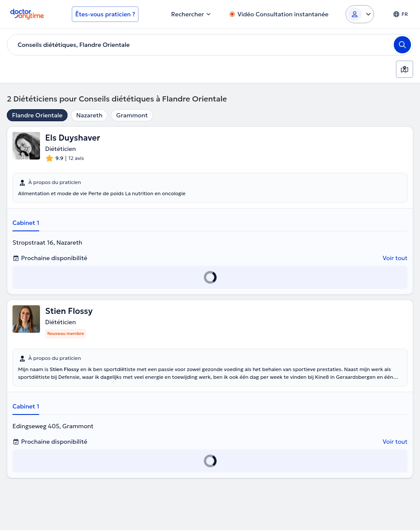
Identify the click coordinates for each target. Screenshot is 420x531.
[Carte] (405, 69)
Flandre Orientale (37, 115)
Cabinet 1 (26, 223)
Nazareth (89, 115)
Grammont (132, 115)
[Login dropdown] (360, 14)
